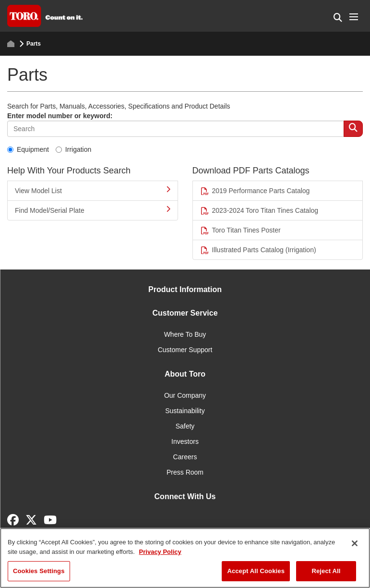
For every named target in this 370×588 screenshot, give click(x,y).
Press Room (185, 472)
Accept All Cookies (256, 571)
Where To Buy (185, 334)
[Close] (355, 543)
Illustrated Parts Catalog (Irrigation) (258, 250)
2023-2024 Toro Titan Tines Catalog (259, 211)
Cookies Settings (39, 571)
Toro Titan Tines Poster (240, 230)
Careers (185, 457)
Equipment (28, 149)
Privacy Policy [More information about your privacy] (160, 552)
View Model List (93, 190)
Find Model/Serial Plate (93, 210)
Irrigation (73, 149)
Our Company (185, 395)
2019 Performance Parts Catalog (255, 191)
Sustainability (185, 411)
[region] (185, 558)
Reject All (326, 571)
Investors (185, 441)
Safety (185, 426)
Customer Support (185, 350)
